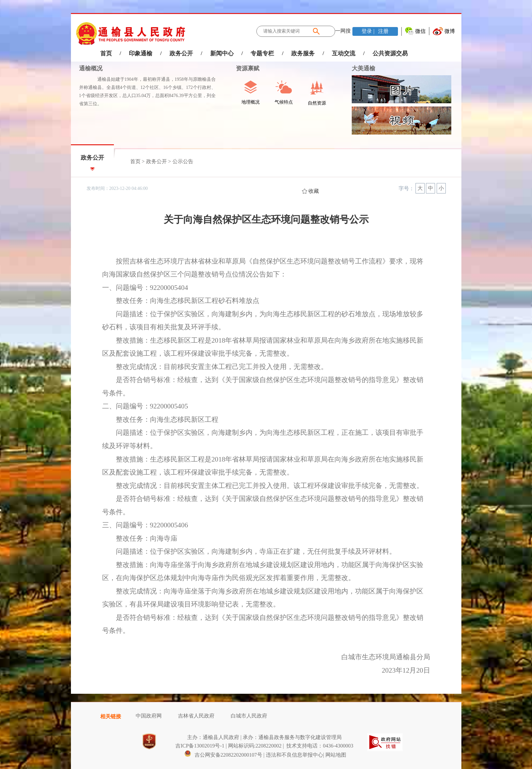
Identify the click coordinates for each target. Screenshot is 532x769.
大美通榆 (363, 68)
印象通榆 (141, 53)
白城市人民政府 (249, 716)
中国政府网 (149, 716)
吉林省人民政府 (196, 716)
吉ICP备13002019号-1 (200, 746)
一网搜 (343, 31)
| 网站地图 (335, 755)
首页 (106, 53)
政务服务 (303, 53)
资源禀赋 (244, 68)
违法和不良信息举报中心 (294, 755)
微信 (420, 31)
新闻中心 (222, 53)
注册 (383, 31)
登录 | (368, 31)
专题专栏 (262, 53)
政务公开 (181, 53)
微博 (450, 31)
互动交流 (344, 53)
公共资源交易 (390, 53)
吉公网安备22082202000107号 (223, 755)
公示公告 (183, 161)
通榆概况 (91, 68)
